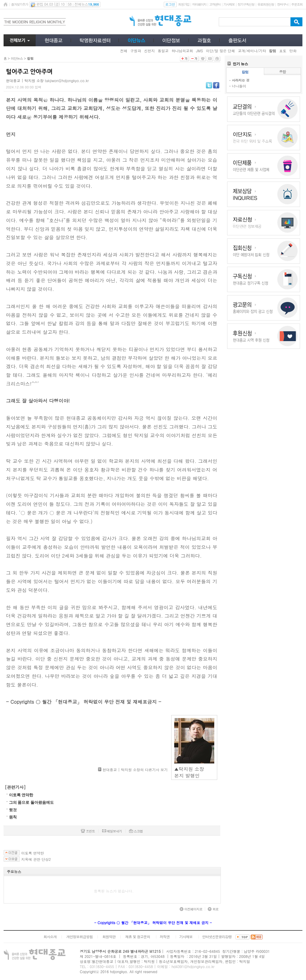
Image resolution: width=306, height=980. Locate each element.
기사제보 (229, 4)
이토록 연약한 (21, 795)
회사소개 (50, 937)
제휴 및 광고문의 (138, 937)
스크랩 (136, 831)
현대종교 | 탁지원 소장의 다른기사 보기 (135, 770)
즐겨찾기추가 (19, 4)
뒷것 (13, 810)
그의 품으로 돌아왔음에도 (31, 802)
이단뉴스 (17, 58)
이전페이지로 (191, 909)
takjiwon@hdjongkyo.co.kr (67, 80)
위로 (213, 909)
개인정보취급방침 (79, 937)
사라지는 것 (241, 80)
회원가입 (184, 4)
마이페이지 (199, 4)
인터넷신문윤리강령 (217, 937)
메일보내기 (112, 831)
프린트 (88, 831)
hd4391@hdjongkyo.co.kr (193, 966)
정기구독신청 (246, 4)
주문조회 (297, 4)
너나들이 (239, 86)
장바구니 (283, 4)
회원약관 (109, 937)
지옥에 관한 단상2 (36, 859)
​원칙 (13, 817)
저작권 (165, 937)
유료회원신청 (266, 4)
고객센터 (215, 4)
